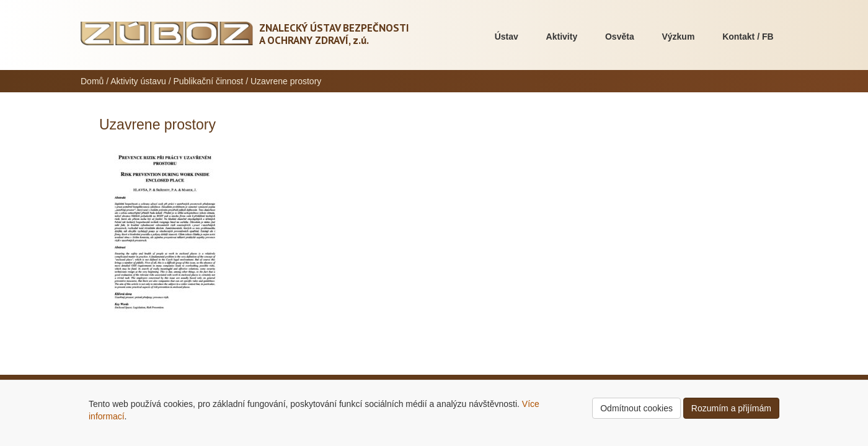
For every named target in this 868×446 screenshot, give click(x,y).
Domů (92, 81)
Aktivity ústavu (138, 81)
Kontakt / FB (748, 37)
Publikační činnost (208, 81)
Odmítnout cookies (636, 408)
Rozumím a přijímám (731, 408)
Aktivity (562, 37)
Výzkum (678, 37)
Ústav (507, 37)
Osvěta (620, 37)
